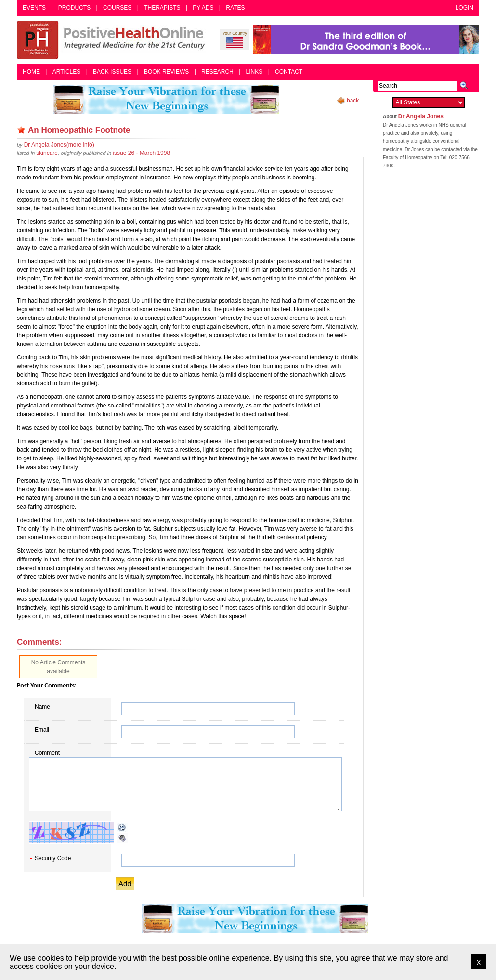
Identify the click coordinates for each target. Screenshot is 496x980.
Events (34, 8)
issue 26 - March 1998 (141, 153)
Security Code (53, 858)
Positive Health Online (113, 40)
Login (464, 8)
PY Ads (203, 8)
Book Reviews (166, 72)
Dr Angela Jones (421, 116)
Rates (235, 8)
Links (255, 72)
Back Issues (112, 72)
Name (42, 707)
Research (217, 72)
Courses (117, 8)
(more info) (59, 145)
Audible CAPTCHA (122, 838)
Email (42, 730)
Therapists (162, 8)
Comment (47, 753)
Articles (66, 72)
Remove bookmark (21, 130)
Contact (289, 72)
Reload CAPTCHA (122, 827)
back (353, 101)
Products (74, 8)
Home (31, 72)
